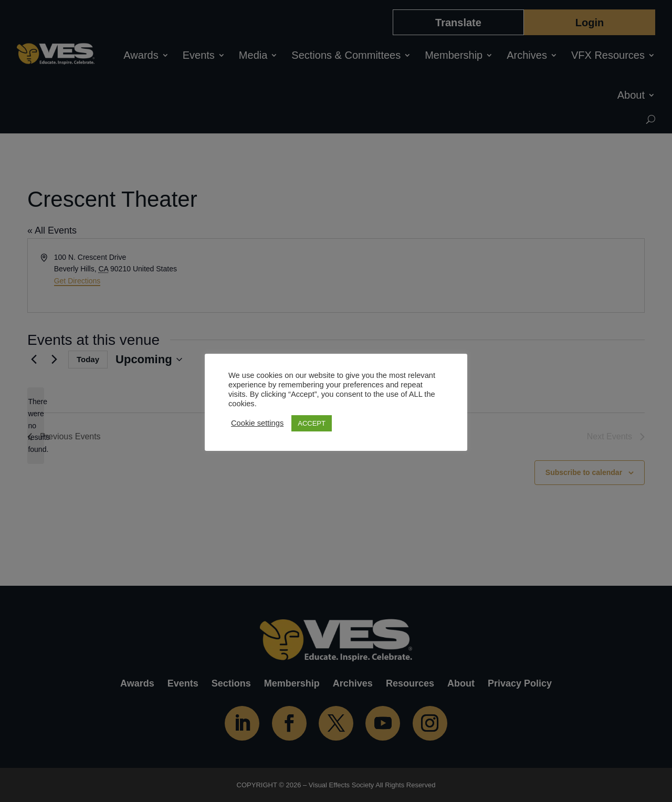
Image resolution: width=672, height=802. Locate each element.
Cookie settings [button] (257, 423)
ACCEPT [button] (312, 423)
